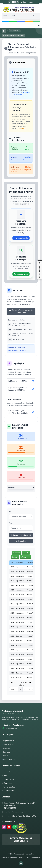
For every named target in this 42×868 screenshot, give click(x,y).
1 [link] (20, 689)
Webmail (24, 2)
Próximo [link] (31, 689)
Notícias (6, 748)
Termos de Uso (24, 858)
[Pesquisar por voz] (34, 16)
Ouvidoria (21, 128)
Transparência (8, 744)
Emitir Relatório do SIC (21, 535)
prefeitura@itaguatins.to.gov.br (15, 812)
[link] (21, 9)
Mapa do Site (35, 858)
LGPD (5, 756)
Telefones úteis (8, 787)
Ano (11, 523)
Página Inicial (8, 741)
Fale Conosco (8, 791)
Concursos (7, 783)
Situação (12, 512)
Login (31, 2)
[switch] (14, 2)
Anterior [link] (14, 689)
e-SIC (5, 776)
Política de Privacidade (10, 858)
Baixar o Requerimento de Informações (21, 311)
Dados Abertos (8, 760)
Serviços (6, 752)
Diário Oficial (8, 779)
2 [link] (25, 689)
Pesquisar (21, 541)
